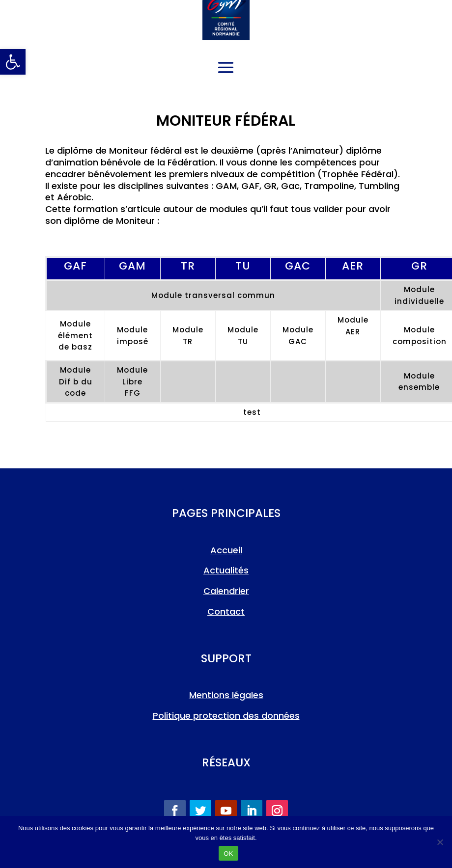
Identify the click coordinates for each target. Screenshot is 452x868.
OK (228, 854)
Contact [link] (226, 611)
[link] (13, 62)
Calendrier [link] (226, 591)
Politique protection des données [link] (226, 716)
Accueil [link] (226, 550)
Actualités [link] (226, 570)
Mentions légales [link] (226, 695)
